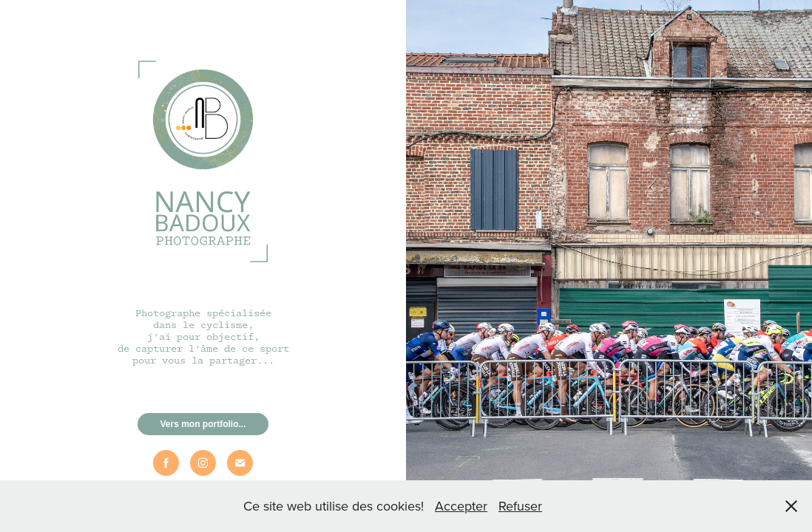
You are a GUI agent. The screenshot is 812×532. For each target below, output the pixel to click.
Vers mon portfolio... (203, 424)
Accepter (461, 506)
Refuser (520, 506)
